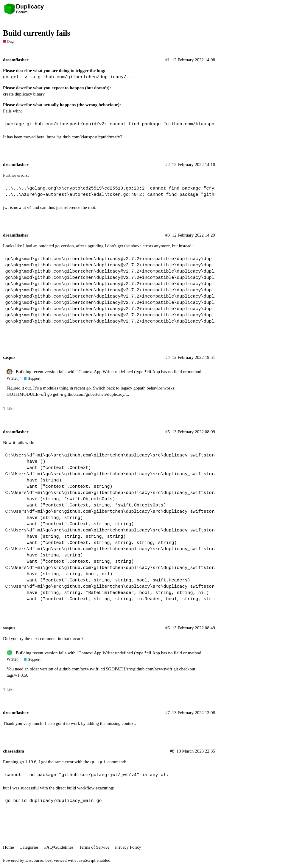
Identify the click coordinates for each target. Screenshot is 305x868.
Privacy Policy (128, 847)
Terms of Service (94, 847)
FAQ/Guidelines (59, 847)
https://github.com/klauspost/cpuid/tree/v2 (85, 137)
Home (8, 847)
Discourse (34, 860)
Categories (29, 847)
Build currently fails (37, 33)
